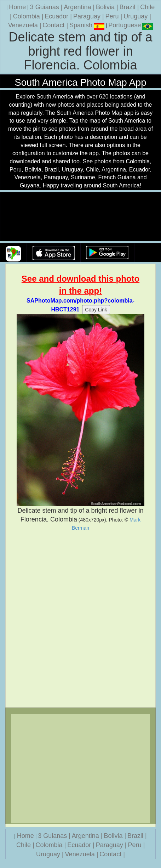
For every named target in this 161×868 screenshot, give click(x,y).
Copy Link (96, 310)
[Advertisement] (80, 619)
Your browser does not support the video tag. (81, 217)
